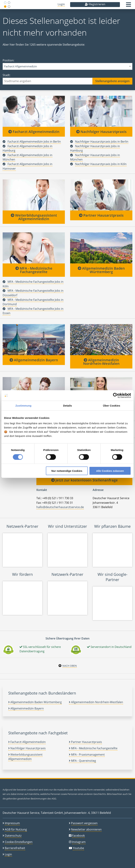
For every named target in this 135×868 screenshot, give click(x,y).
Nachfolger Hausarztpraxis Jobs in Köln (101, 164)
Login (61, 4)
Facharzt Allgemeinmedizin (34, 132)
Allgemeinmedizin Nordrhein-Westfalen (101, 362)
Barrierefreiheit (15, 848)
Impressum (12, 823)
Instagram (79, 842)
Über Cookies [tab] (112, 405)
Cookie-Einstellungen (19, 842)
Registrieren (95, 4)
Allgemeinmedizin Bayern (34, 360)
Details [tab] (67, 405)
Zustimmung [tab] (23, 405)
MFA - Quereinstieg (82, 761)
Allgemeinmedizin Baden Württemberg (101, 270)
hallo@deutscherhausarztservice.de (60, 507)
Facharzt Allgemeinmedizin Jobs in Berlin (34, 142)
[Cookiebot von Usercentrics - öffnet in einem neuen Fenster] (116, 395)
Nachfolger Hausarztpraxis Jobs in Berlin (102, 142)
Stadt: (67, 79)
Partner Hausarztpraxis (101, 215)
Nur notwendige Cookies (67, 471)
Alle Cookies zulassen (110, 471)
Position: (67, 64)
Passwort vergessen (84, 823)
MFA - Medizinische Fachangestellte (34, 270)
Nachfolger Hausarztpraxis (101, 132)
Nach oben (70, 666)
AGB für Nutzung (16, 829)
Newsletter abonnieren (86, 829)
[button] (128, 6)
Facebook (78, 836)
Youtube (78, 848)
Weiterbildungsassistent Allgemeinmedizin (34, 217)
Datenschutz (13, 836)
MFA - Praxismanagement (87, 755)
